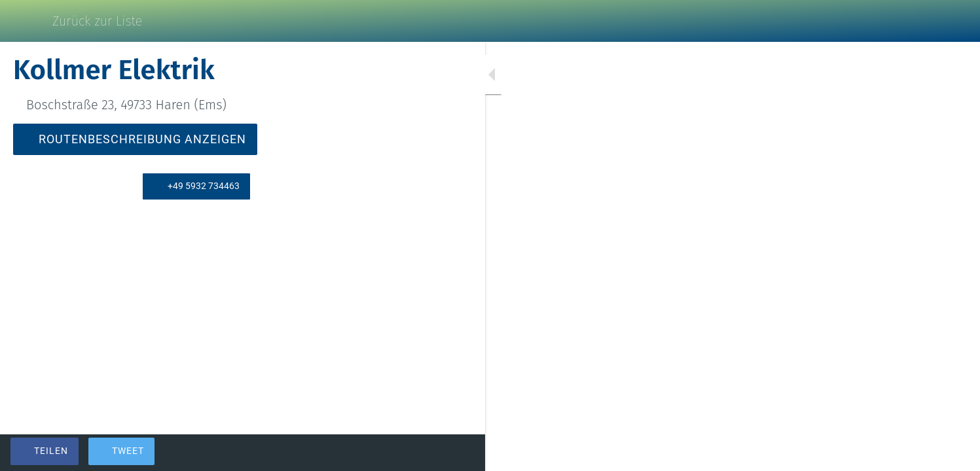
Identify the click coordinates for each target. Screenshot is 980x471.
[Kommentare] (367, 453)
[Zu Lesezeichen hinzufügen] (335, 453)
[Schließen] (26, 21)
